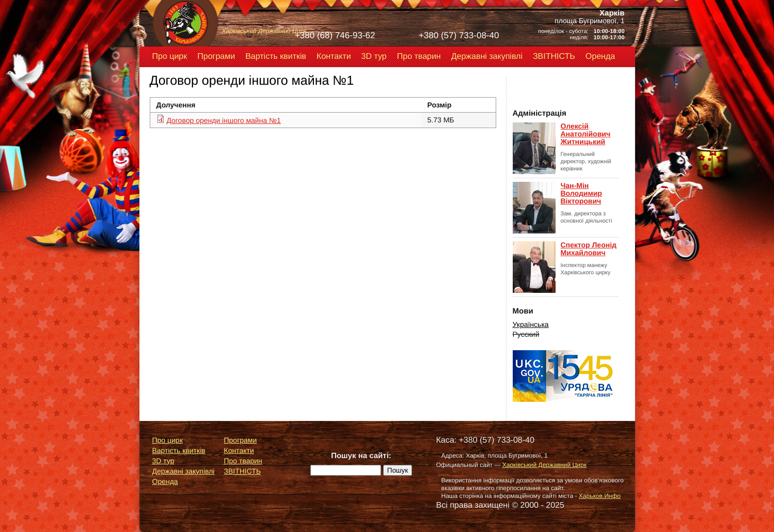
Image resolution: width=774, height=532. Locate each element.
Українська (531, 324)
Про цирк (170, 57)
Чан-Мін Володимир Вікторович (581, 193)
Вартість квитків (276, 57)
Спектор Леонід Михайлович (589, 249)
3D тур (374, 57)
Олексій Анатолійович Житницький (586, 134)
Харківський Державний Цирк (544, 465)
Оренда (600, 57)
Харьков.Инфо (600, 496)
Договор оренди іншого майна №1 (224, 120)
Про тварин (419, 57)
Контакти (334, 57)
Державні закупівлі (487, 57)
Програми (216, 57)
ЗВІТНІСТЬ (554, 57)
